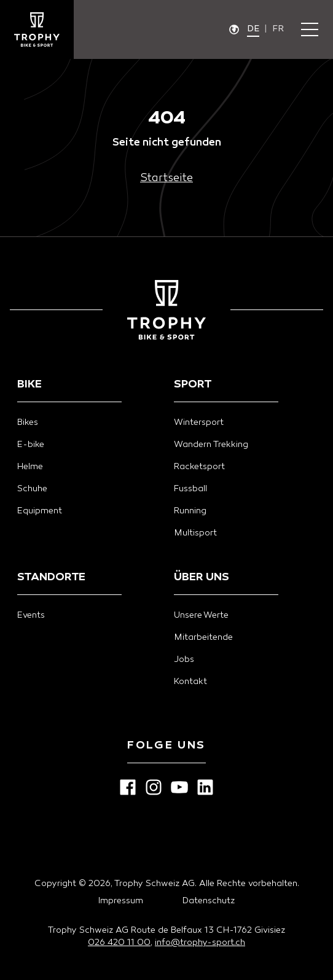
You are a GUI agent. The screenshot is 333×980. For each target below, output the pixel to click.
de (253, 29)
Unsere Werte (201, 616)
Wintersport (199, 423)
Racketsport (199, 467)
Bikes (28, 423)
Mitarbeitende (203, 638)
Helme (30, 467)
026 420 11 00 (119, 943)
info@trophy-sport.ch (200, 943)
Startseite (166, 178)
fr (278, 29)
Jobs (184, 660)
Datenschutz (209, 901)
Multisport (195, 533)
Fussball (190, 489)
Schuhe (32, 489)
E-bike (31, 445)
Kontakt (190, 682)
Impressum (121, 901)
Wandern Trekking (211, 445)
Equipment (40, 511)
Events (31, 616)
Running (190, 511)
